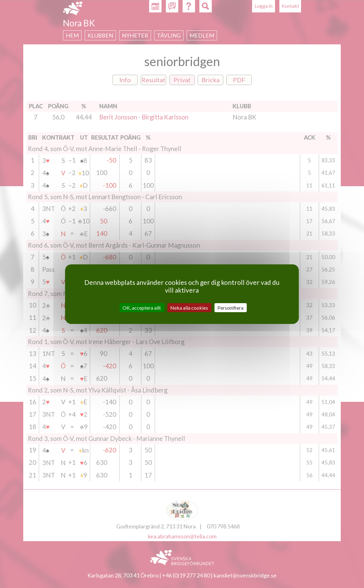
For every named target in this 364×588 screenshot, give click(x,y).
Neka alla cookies (189, 307)
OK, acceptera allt (142, 307)
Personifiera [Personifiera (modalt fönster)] (230, 307)
